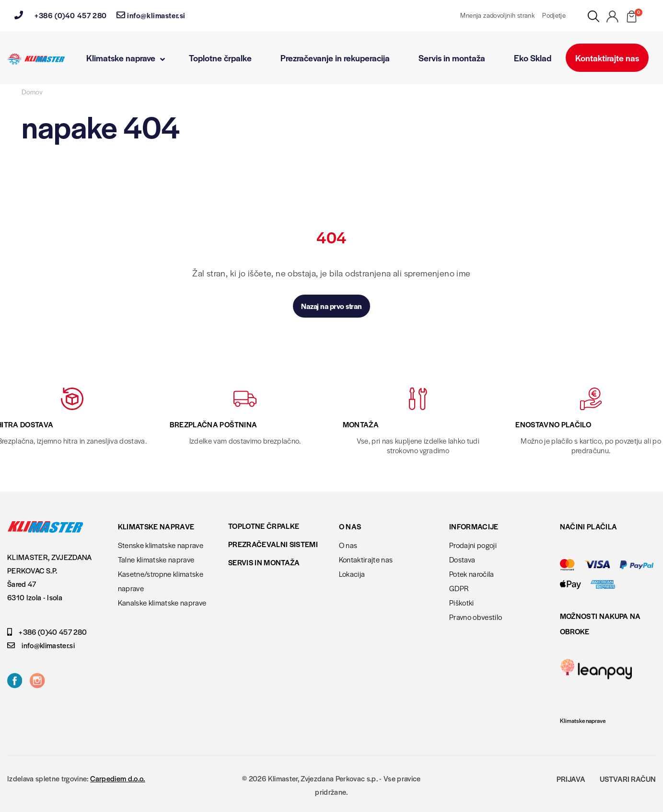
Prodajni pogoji (473, 545)
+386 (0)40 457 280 (61, 15)
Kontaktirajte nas (607, 58)
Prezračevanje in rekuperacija (335, 58)
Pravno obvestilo (476, 617)
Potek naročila (472, 574)
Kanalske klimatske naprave (162, 602)
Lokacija (352, 574)
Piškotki (462, 602)
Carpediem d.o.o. (117, 778)
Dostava (462, 559)
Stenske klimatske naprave (161, 545)
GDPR (459, 588)
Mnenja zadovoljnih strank (497, 15)
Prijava (571, 779)
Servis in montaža (452, 58)
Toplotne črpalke (220, 58)
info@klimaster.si (151, 15)
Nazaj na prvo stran (331, 306)
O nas (348, 545)
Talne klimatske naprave (156, 559)
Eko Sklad (533, 58)
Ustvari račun (628, 779)
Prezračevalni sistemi (273, 544)
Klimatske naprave (126, 58)
